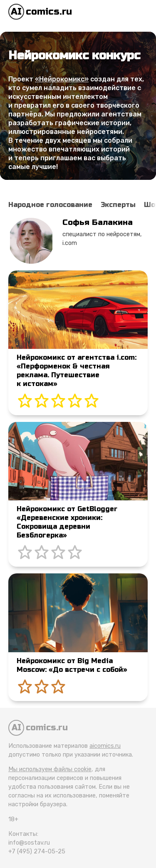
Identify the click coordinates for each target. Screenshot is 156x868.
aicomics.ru (105, 746)
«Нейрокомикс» (62, 79)
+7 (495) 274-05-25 (37, 852)
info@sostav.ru (29, 843)
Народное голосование (50, 205)
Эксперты (118, 205)
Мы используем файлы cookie (50, 769)
